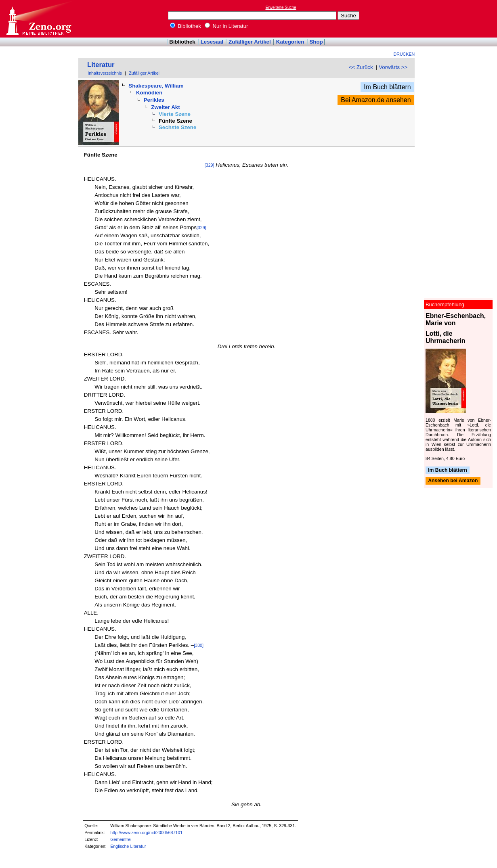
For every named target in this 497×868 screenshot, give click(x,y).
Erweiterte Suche (281, 7)
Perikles (154, 100)
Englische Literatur (128, 846)
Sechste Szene (177, 127)
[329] (210, 165)
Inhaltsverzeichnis (105, 73)
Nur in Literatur (226, 26)
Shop (316, 42)
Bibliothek (186, 26)
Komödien (149, 93)
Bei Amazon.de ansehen (376, 100)
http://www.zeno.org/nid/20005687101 (146, 832)
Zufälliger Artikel (250, 42)
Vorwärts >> (393, 67)
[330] (199, 645)
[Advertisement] (460, 19)
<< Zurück (361, 67)
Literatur (101, 65)
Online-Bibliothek (38, 19)
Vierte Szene (175, 114)
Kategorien (290, 42)
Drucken (404, 54)
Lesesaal (212, 42)
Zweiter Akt (165, 107)
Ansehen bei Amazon (453, 481)
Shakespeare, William (156, 86)
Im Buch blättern (387, 87)
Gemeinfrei (121, 839)
